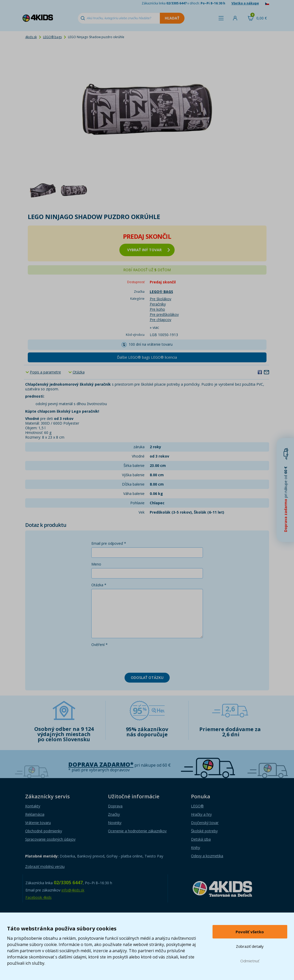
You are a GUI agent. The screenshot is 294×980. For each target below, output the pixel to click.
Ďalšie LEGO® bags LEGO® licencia (147, 357)
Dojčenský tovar (205, 823)
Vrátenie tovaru (38, 823)
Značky (114, 814)
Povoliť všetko (250, 932)
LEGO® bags (52, 37)
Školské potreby (204, 831)
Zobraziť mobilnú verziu (45, 866)
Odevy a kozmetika (207, 856)
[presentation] (131, 659)
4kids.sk (31, 37)
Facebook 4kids (39, 897)
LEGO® (197, 806)
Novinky (115, 823)
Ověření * (100, 645)
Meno (96, 564)
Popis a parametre (45, 372)
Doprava (115, 806)
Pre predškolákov (164, 314)
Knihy (196, 848)
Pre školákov (160, 299)
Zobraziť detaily (250, 946)
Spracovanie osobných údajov (50, 839)
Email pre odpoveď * (109, 543)
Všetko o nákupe (245, 3)
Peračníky (158, 304)
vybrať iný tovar (149, 250)
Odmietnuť (250, 961)
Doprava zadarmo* (101, 764)
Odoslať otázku (147, 678)
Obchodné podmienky (44, 831)
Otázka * (99, 585)
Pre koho (157, 309)
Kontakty (33, 806)
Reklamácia (35, 814)
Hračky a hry (201, 814)
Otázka (79, 372)
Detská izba (201, 839)
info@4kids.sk (73, 890)
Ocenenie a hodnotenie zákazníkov (137, 831)
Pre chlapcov (160, 320)
